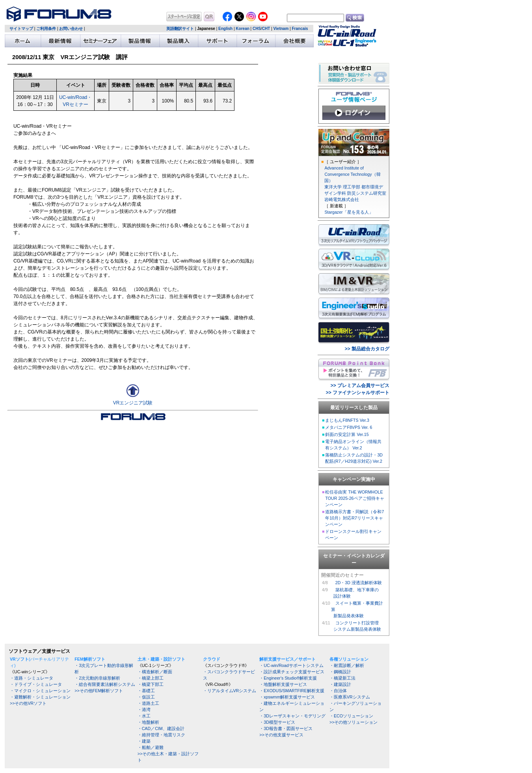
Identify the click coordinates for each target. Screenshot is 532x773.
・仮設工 (146, 697)
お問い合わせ (71, 29)
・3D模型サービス (277, 722)
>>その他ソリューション (353, 722)
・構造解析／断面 (155, 672)
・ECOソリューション (351, 716)
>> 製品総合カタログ (367, 349)
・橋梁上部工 (151, 678)
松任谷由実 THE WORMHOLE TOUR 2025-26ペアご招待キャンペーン (354, 498)
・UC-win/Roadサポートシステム (291, 665)
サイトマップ (21, 29)
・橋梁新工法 (342, 678)
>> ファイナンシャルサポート (358, 393)
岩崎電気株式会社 (342, 199)
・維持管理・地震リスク (161, 735)
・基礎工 (146, 691)
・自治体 (338, 691)
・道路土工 (148, 703)
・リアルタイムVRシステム (230, 691)
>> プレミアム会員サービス (360, 386)
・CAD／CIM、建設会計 (161, 728)
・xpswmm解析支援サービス (287, 697)
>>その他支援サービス (281, 735)
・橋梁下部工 (151, 684)
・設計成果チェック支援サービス (292, 672)
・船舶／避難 (151, 747)
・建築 (144, 741)
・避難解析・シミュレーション (40, 697)
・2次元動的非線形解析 (97, 678)
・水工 (144, 716)
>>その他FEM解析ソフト (99, 691)
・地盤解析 (148, 722)
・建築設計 (340, 684)
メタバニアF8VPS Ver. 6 (349, 427)
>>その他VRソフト (28, 703)
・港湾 (144, 710)
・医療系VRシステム (350, 697)
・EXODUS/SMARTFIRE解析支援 (292, 691)
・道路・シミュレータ (32, 678)
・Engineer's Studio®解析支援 (288, 678)
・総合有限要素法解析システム (105, 684)
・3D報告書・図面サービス (286, 728)
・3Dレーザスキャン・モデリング (292, 716)
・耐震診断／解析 (347, 665)
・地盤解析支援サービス (283, 684)
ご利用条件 (46, 29)
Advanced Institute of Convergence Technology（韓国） (352, 174)
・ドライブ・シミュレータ (36, 684)
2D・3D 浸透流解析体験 (359, 583)
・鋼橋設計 (340, 672)
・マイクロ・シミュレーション (40, 691)
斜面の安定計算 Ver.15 (347, 434)
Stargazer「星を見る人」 (349, 212)
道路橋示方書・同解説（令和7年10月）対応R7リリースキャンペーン (354, 518)
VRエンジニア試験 (133, 403)
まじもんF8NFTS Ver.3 (347, 420)
